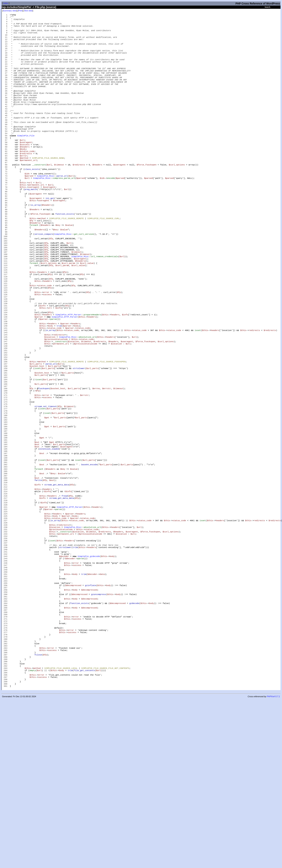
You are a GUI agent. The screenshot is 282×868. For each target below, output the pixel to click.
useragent (34, 231)
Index (6, 3)
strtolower (79, 457)
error (46, 362)
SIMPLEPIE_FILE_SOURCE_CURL (103, 270)
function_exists (65, 264)
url (30, 225)
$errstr (107, 482)
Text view (28, 11)
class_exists (32, 208)
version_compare (44, 289)
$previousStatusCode (56, 421)
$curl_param (68, 326)
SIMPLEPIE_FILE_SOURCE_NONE (48, 194)
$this (23, 225)
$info (42, 379)
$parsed (29, 217)
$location (50, 418)
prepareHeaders (92, 390)
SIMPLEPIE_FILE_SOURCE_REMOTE (67, 270)
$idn (27, 214)
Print (20, 11)
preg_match (31, 233)
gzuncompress (98, 740)
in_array (50, 410)
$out (37, 549)
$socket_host (37, 454)
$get (47, 519)
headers (42, 337)
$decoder (64, 692)
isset (198, 410)
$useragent (26, 175)
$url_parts (36, 452)
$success (25, 177)
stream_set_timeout (46, 505)
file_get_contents (84, 835)
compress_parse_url (64, 219)
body (50, 404)
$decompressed (73, 728)
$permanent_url (28, 197)
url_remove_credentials (105, 317)
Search (267, 7)
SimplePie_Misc (46, 217)
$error (23, 191)
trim (59, 404)
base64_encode (89, 577)
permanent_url (36, 228)
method (42, 270)
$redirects (26, 189)
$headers (25, 180)
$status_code (27, 186)
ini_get (50, 245)
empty (33, 835)
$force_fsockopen (147, 203)
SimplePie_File (26, 166)
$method (24, 194)
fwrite (38, 597)
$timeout (59, 203)
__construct (39, 203)
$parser (39, 393)
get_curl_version (84, 289)
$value (69, 278)
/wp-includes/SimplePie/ (16, 7)
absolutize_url (87, 418)
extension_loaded (49, 558)
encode (111, 219)
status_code (45, 354)
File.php (40, 7)
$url (22, 172)
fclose (38, 815)
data (102, 714)
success (47, 365)
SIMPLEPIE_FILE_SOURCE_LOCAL (61, 832)
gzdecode (134, 751)
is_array (36, 253)
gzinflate (90, 728)
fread (65, 617)
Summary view (10, 11)
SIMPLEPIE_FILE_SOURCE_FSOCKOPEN (106, 449)
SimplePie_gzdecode (89, 692)
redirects (254, 410)
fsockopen (44, 482)
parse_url (62, 217)
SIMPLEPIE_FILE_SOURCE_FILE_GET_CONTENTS (105, 832)
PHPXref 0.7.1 (273, 865)
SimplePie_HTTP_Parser (68, 390)
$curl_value (87, 326)
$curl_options (177, 203)
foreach (34, 278)
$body (23, 183)
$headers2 (35, 275)
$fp (31, 273)
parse (53, 396)
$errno (96, 482)
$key (58, 278)
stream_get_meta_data (57, 603)
